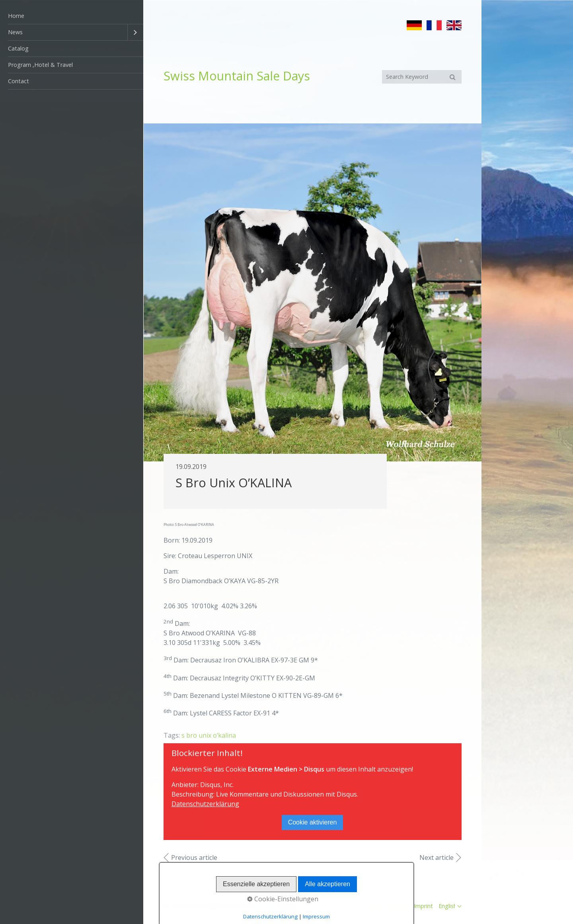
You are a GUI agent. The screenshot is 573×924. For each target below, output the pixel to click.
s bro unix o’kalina (209, 735)
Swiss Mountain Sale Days (237, 76)
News (15, 32)
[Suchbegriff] (422, 77)
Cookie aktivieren (313, 822)
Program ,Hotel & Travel (40, 65)
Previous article (194, 858)
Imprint (423, 906)
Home (16, 16)
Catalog (18, 48)
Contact (19, 81)
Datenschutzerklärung (205, 804)
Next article (437, 858)
